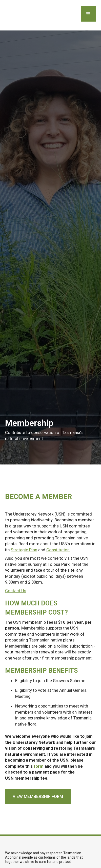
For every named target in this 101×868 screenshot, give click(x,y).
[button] (88, 14)
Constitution (58, 550)
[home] (4, 15)
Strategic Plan (24, 550)
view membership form (38, 796)
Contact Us (16, 591)
